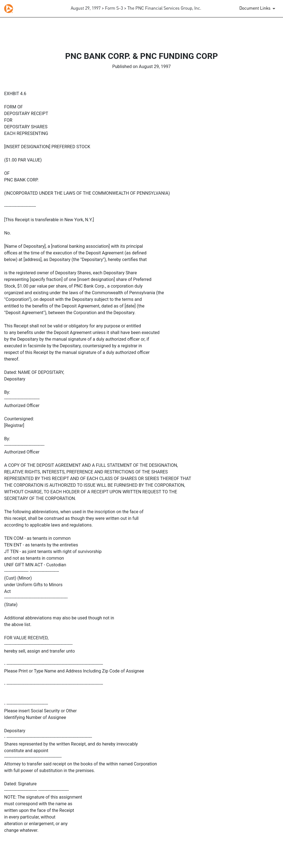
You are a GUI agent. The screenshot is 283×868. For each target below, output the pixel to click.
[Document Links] (258, 9)
